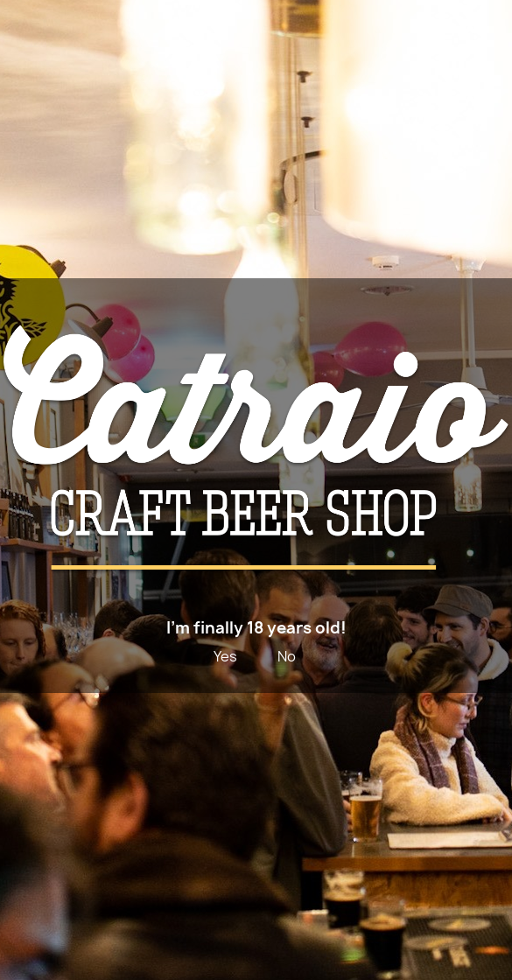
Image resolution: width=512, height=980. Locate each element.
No (287, 656)
